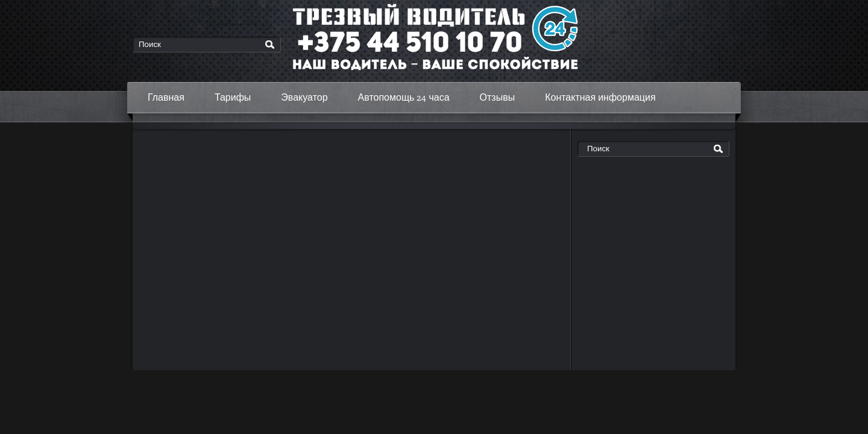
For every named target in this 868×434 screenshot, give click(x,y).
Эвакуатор (304, 97)
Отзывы (498, 97)
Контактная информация (600, 97)
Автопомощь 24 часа (404, 97)
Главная (166, 97)
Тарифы (233, 97)
